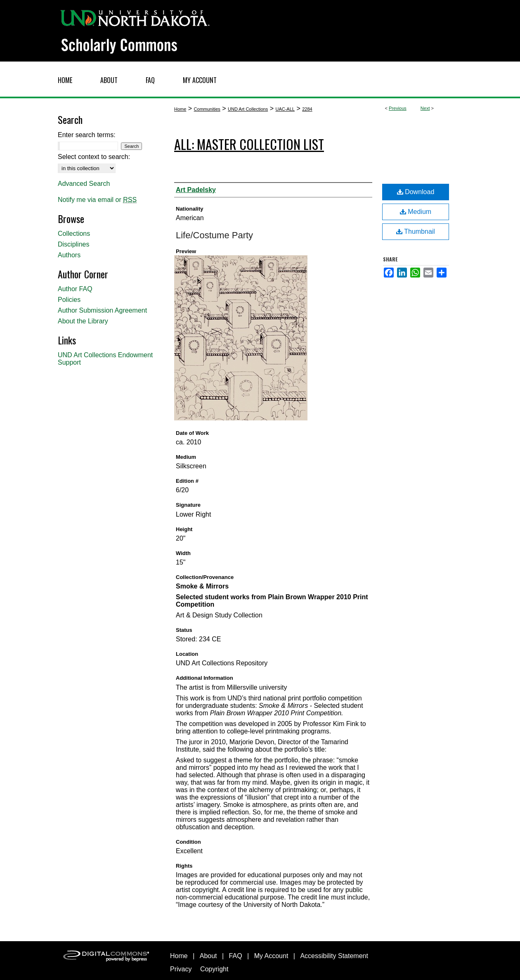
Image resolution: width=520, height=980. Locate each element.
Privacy (181, 969)
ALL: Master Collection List (249, 144)
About (208, 956)
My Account (271, 956)
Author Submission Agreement (102, 310)
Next (425, 108)
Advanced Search (84, 184)
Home (180, 109)
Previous (398, 108)
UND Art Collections (248, 109)
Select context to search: (94, 157)
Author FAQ (75, 289)
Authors (69, 255)
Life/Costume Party (214, 235)
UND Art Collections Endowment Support (105, 359)
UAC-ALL (285, 109)
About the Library (83, 321)
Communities (207, 109)
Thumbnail (416, 231)
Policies (69, 300)
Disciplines (73, 244)
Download (416, 192)
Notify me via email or (97, 200)
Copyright (214, 969)
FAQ (236, 956)
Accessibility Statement (334, 956)
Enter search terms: (87, 135)
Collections (74, 234)
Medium (416, 212)
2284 (307, 109)
